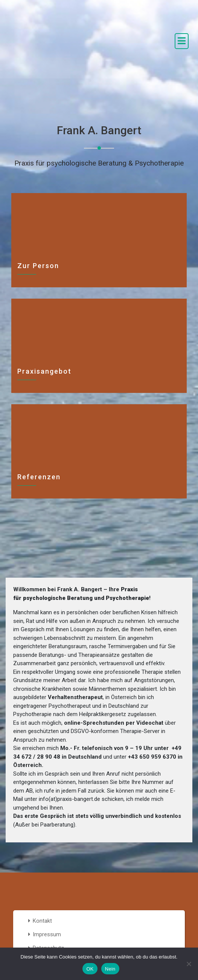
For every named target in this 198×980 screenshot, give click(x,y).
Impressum (47, 934)
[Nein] (189, 964)
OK (90, 969)
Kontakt (42, 921)
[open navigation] (182, 41)
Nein (110, 969)
